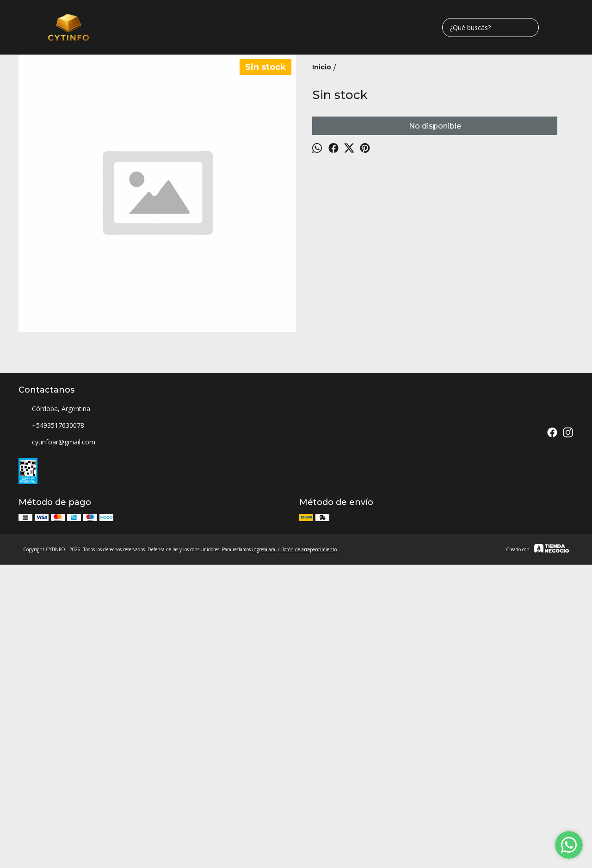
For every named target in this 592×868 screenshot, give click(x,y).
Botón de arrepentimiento (309, 827)
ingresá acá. (265, 827)
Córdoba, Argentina (54, 687)
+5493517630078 (51, 703)
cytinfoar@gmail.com (57, 720)
